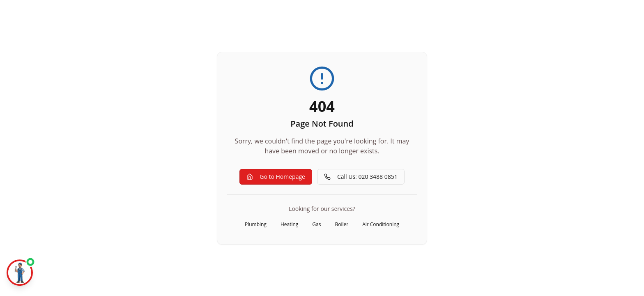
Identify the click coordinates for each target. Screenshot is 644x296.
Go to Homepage (276, 177)
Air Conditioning (381, 224)
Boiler (342, 224)
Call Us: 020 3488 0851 (361, 177)
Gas (316, 224)
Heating (289, 224)
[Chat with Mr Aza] (20, 274)
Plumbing (256, 224)
